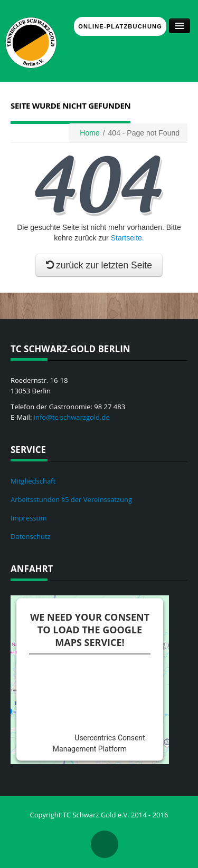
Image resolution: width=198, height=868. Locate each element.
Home (89, 133)
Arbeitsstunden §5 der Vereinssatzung (71, 499)
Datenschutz (31, 536)
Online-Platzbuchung (120, 26)
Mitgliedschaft (33, 481)
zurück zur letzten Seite (99, 265)
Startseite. (128, 238)
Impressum (29, 518)
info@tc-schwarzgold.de (72, 417)
